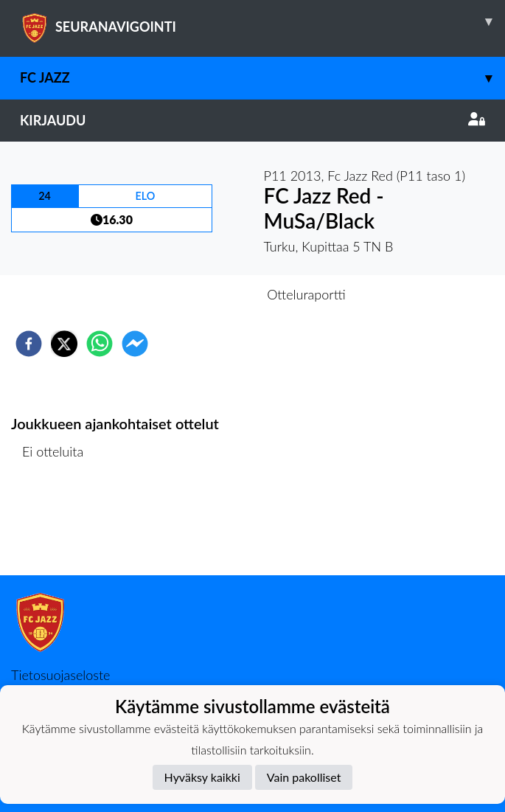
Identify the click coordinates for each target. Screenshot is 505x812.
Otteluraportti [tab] (306, 294)
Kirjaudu (252, 120)
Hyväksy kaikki (202, 777)
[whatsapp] (100, 344)
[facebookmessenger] (135, 344)
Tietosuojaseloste (60, 675)
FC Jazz (262, 78)
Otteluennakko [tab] (201, 294)
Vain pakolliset (304, 777)
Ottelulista (59, 525)
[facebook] (29, 344)
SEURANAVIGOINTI (262, 21)
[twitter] (64, 344)
